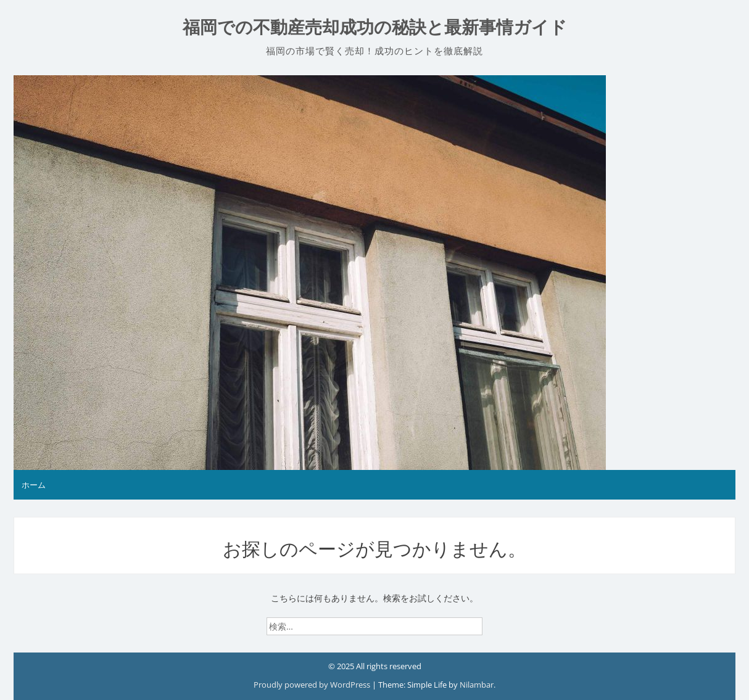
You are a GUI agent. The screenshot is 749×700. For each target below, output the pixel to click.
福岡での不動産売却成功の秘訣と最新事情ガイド (375, 27)
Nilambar (477, 685)
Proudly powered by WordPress (313, 685)
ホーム (34, 485)
